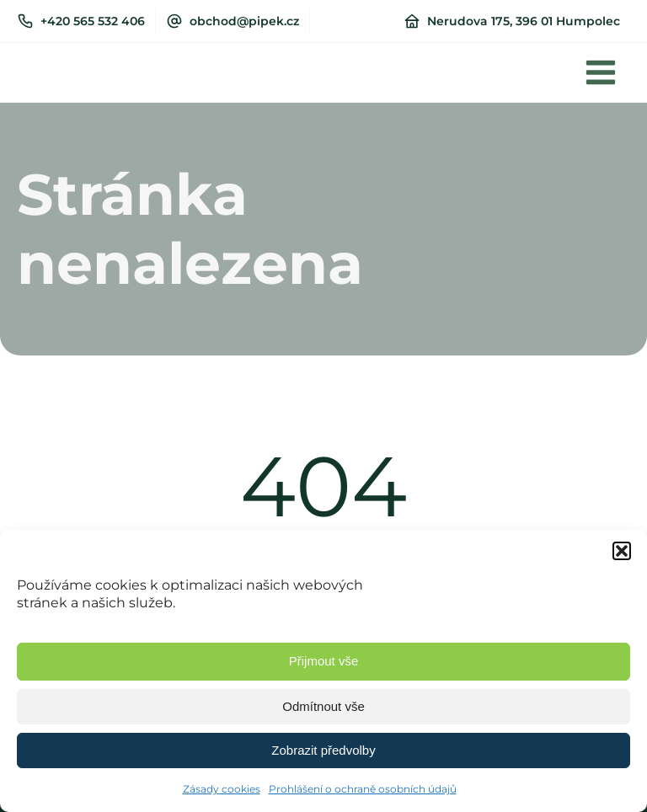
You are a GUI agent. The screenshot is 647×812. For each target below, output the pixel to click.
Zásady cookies (222, 789)
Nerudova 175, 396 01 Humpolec (524, 21)
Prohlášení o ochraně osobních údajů (363, 789)
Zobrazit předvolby (323, 750)
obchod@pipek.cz (244, 21)
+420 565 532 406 (93, 21)
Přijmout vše (324, 661)
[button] (622, 551)
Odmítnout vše (323, 706)
